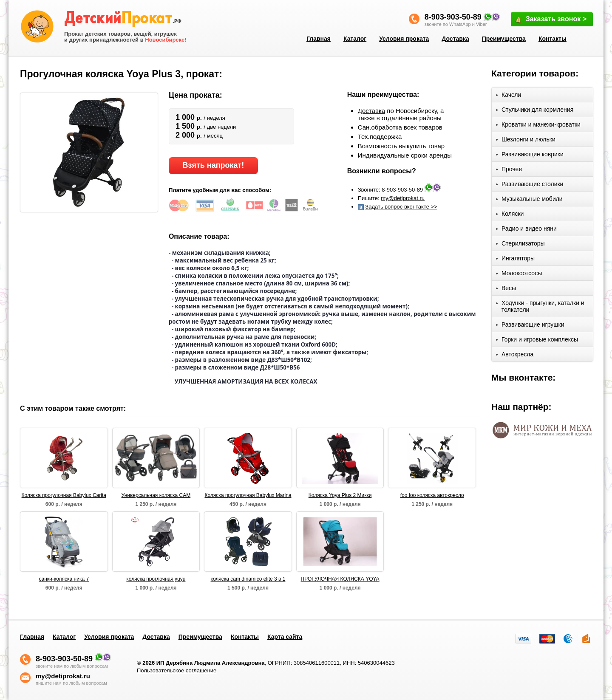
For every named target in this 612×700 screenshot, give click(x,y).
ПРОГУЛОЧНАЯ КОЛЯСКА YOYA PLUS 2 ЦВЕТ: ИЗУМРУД (340, 579)
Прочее (509, 171)
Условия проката (404, 39)
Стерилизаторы (520, 245)
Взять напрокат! (213, 165)
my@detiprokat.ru (403, 198)
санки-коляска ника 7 (64, 579)
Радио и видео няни (526, 230)
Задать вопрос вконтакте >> (401, 207)
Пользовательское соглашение (177, 670)
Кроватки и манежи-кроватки (538, 126)
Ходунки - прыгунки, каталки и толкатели (540, 306)
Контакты (552, 39)
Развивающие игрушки (530, 326)
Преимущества (504, 39)
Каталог (355, 39)
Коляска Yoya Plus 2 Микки (340, 495)
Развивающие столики (530, 185)
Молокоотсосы (519, 275)
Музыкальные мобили (529, 200)
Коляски (510, 215)
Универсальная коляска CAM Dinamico (156, 496)
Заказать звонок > (550, 20)
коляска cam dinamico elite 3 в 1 (248, 579)
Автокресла (515, 356)
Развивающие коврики (530, 156)
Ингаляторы (515, 260)
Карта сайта (285, 637)
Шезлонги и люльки (526, 141)
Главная (319, 39)
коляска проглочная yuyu (156, 579)
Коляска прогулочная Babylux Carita (64, 495)
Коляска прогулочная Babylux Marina (248, 495)
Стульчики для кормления (535, 111)
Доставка (455, 39)
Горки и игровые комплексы (537, 341)
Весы (506, 289)
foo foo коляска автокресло (432, 495)
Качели (509, 96)
